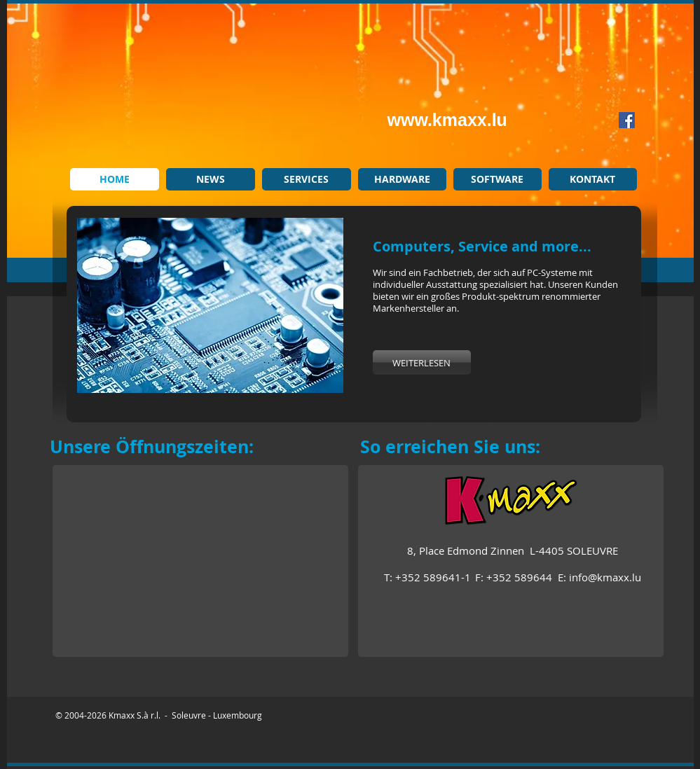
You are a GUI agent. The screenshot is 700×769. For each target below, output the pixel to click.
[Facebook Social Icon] (627, 120)
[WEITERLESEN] (422, 362)
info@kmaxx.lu (605, 577)
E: (563, 577)
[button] (210, 305)
